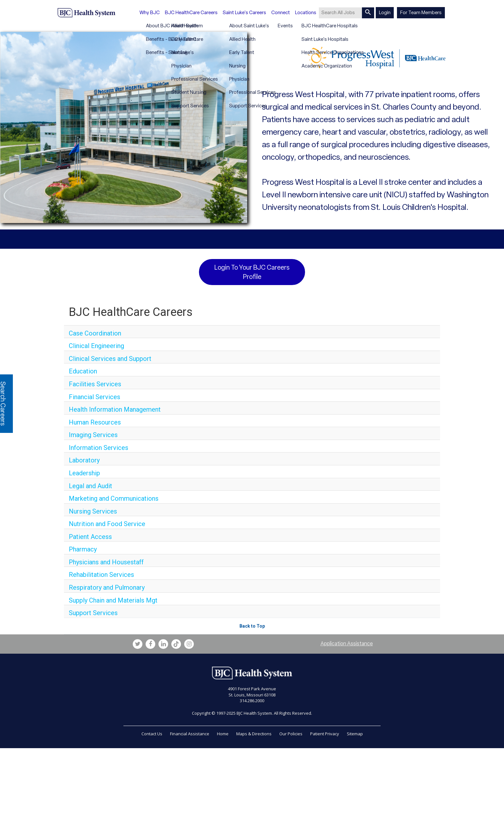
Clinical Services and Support (110, 359)
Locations (306, 13)
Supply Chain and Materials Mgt (113, 600)
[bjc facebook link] (150, 644)
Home (223, 734)
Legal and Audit (90, 486)
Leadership (84, 473)
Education (83, 371)
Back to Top (252, 626)
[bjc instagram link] (189, 644)
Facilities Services (95, 384)
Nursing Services (93, 511)
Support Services (93, 613)
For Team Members (421, 13)
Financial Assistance (190, 734)
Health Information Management (115, 409)
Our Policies (291, 734)
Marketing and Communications (114, 498)
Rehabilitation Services (101, 575)
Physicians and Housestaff (106, 562)
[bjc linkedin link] (163, 644)
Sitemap (355, 734)
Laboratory (84, 460)
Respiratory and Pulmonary (107, 587)
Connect (281, 13)
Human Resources (95, 422)
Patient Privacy (325, 734)
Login (385, 13)
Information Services (99, 448)
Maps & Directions (254, 734)
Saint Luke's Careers (244, 13)
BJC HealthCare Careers (191, 13)
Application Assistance (347, 644)
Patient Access (90, 537)
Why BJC (150, 13)
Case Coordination (95, 333)
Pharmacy (83, 549)
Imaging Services (93, 435)
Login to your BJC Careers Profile (252, 272)
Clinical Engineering (96, 346)
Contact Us (152, 734)
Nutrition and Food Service (107, 524)
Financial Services (94, 397)
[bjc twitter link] (138, 644)
